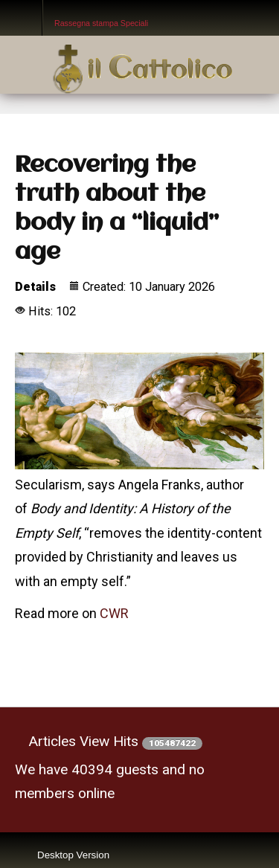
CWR (114, 613)
